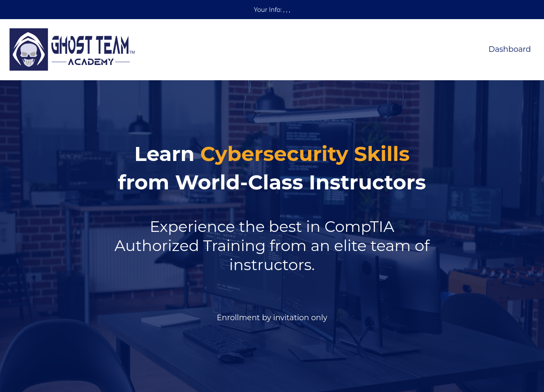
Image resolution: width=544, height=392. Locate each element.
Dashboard (510, 49)
